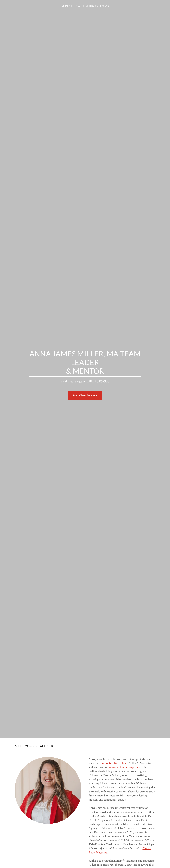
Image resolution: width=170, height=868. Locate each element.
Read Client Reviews (85, 395)
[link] (85, 6)
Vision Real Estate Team (114, 763)
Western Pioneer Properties (124, 767)
